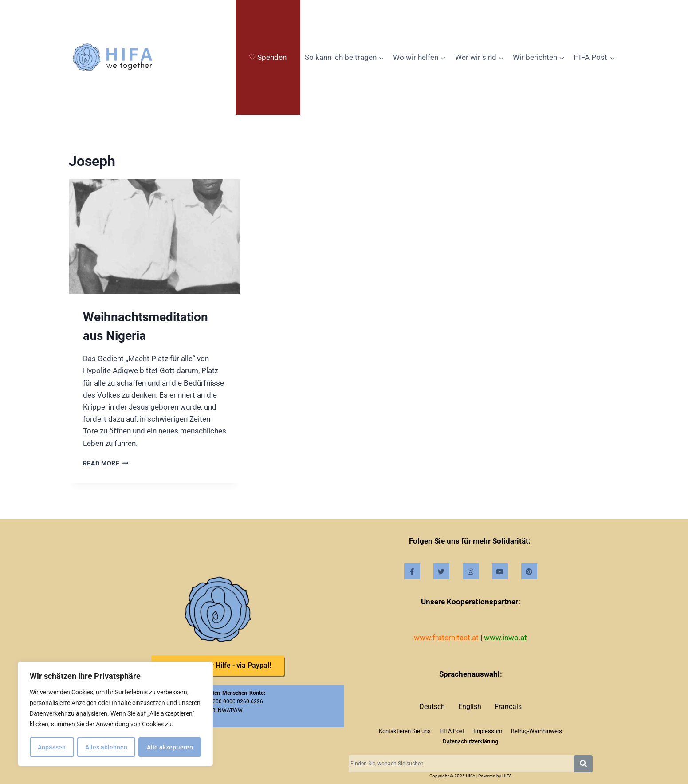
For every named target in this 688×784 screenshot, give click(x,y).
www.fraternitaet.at (446, 638)
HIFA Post (452, 731)
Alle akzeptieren (170, 747)
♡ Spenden (268, 57)
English (470, 707)
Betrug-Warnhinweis (537, 731)
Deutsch (432, 707)
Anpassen (52, 747)
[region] (115, 714)
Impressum (488, 731)
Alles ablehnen (106, 747)
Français (508, 707)
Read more (106, 463)
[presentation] (155, 236)
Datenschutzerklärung (470, 741)
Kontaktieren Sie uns (405, 731)
